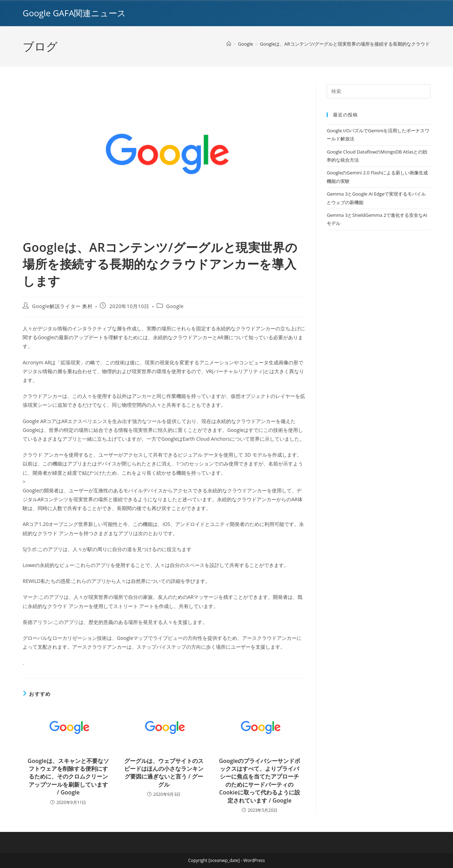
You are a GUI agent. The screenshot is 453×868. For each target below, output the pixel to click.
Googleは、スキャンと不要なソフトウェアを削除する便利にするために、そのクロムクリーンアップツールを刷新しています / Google (68, 777)
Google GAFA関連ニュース (74, 13)
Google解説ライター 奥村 (62, 306)
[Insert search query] (379, 91)
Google (175, 306)
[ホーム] (229, 44)
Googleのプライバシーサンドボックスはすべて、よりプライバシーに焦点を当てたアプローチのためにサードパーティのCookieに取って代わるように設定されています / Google (260, 781)
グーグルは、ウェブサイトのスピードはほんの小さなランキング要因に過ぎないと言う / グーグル (164, 773)
